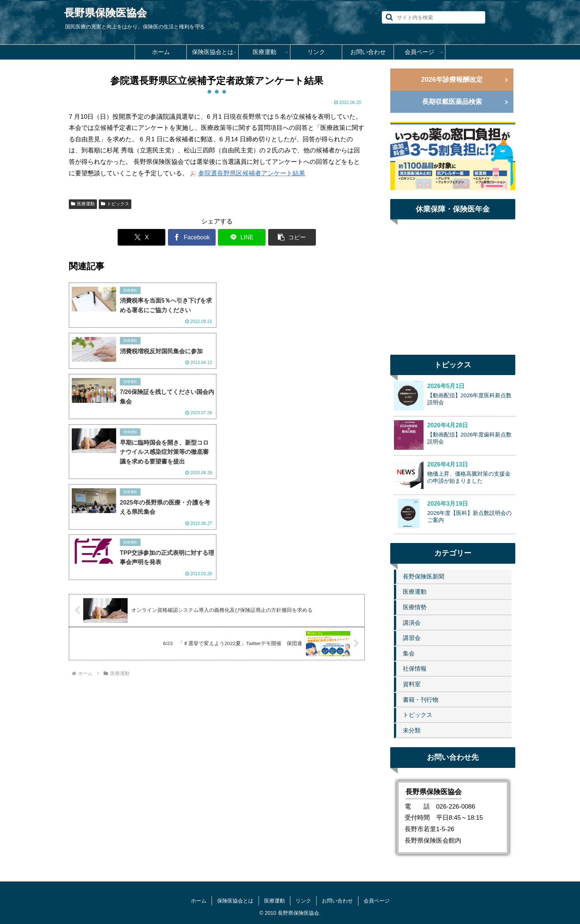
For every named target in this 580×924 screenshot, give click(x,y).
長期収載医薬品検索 (452, 102)
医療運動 (83, 204)
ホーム (199, 901)
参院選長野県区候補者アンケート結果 (252, 173)
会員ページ (377, 901)
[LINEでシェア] (242, 237)
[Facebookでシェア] (192, 237)
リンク (303, 901)
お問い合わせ (337, 901)
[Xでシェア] (142, 237)
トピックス (115, 204)
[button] (389, 17)
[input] (434, 17)
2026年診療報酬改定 (452, 80)
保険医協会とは (235, 901)
